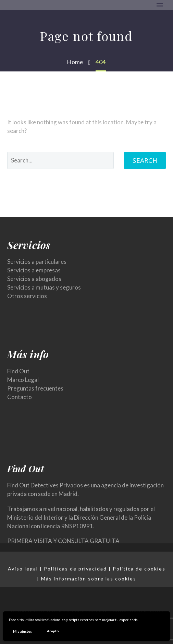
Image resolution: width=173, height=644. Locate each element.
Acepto (53, 631)
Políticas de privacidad (75, 569)
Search (145, 160)
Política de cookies (139, 569)
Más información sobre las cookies (89, 579)
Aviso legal (23, 569)
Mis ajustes (22, 631)
